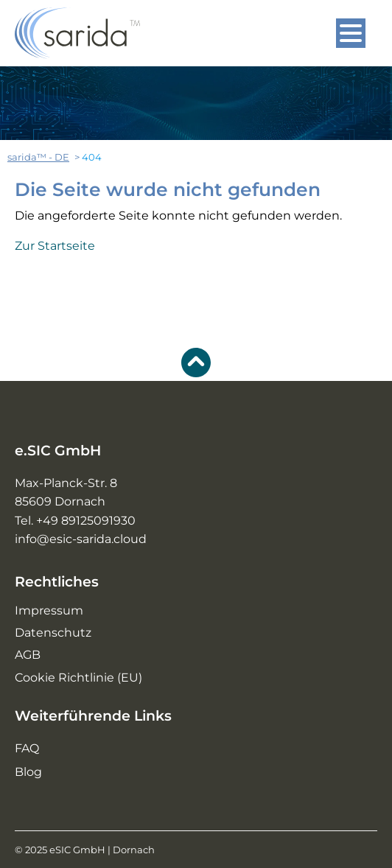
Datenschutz (53, 633)
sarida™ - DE (38, 157)
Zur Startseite (55, 246)
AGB (28, 655)
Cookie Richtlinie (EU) (78, 678)
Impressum (49, 610)
